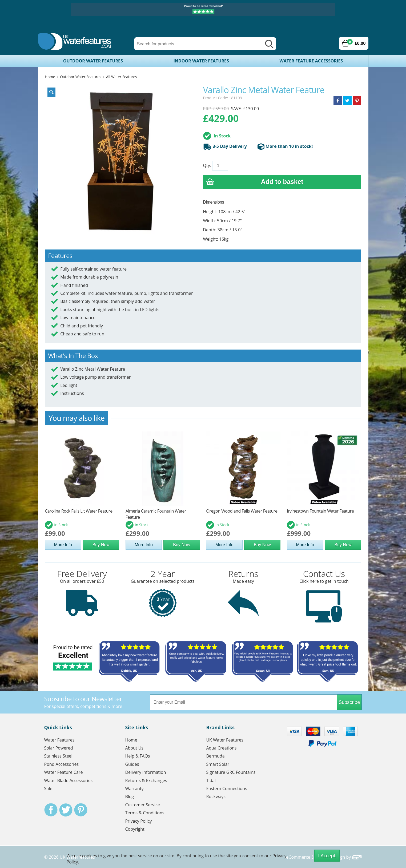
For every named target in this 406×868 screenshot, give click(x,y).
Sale (48, 788)
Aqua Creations (221, 748)
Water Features (59, 740)
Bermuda (215, 756)
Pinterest (81, 810)
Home (50, 77)
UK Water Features (225, 740)
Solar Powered (59, 748)
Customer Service (142, 805)
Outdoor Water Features (93, 61)
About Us (134, 748)
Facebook (51, 810)
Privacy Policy (138, 821)
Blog (129, 796)
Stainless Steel (58, 756)
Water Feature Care (64, 772)
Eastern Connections (226, 788)
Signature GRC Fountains (231, 772)
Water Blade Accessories (69, 780)
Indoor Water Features (201, 61)
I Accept (327, 855)
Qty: (207, 165)
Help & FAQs (137, 756)
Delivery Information (145, 772)
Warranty (134, 788)
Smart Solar (218, 764)
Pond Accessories (62, 764)
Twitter (66, 810)
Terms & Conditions (145, 813)
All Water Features (122, 77)
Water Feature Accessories (311, 61)
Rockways (216, 796)
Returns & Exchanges (146, 780)
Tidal (211, 780)
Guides (132, 764)
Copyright (135, 829)
